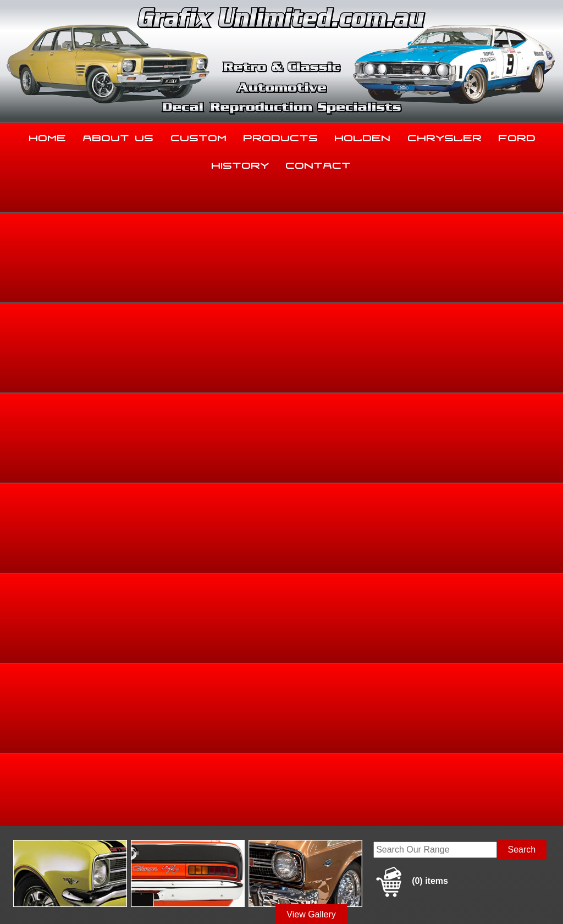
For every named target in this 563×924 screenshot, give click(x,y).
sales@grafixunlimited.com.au (64, 835)
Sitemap (16, 898)
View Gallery (311, 265)
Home (48, 136)
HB (547, 346)
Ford (517, 136)
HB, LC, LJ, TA (514, 346)
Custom (199, 136)
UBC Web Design (311, 898)
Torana (475, 346)
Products (281, 136)
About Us (118, 136)
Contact (319, 163)
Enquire (357, 500)
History (241, 163)
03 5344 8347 (32, 808)
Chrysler (445, 136)
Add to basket (357, 475)
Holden (363, 136)
